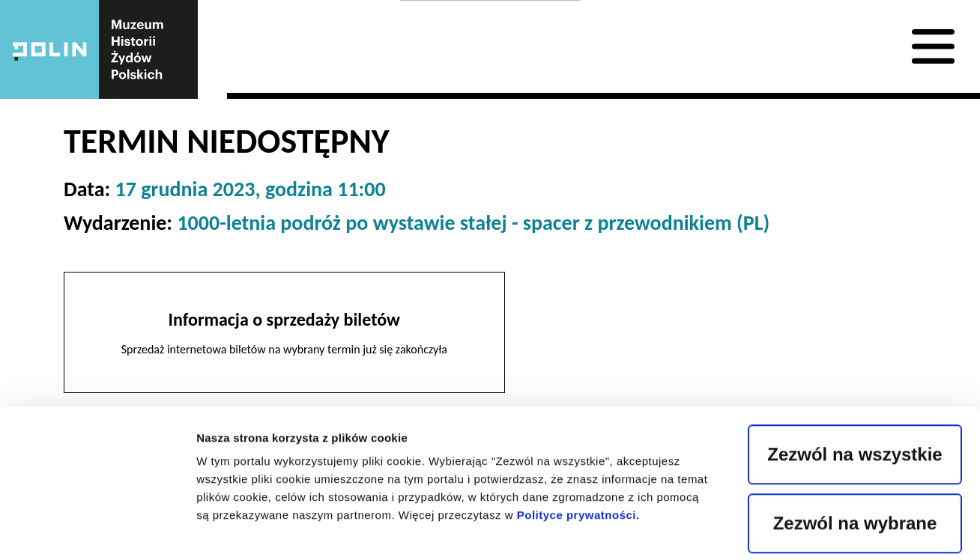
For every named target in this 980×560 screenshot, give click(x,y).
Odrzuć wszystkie (855, 453)
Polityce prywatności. (578, 376)
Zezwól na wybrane (855, 384)
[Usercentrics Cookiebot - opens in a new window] (97, 531)
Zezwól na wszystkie (855, 316)
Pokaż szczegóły (793, 530)
